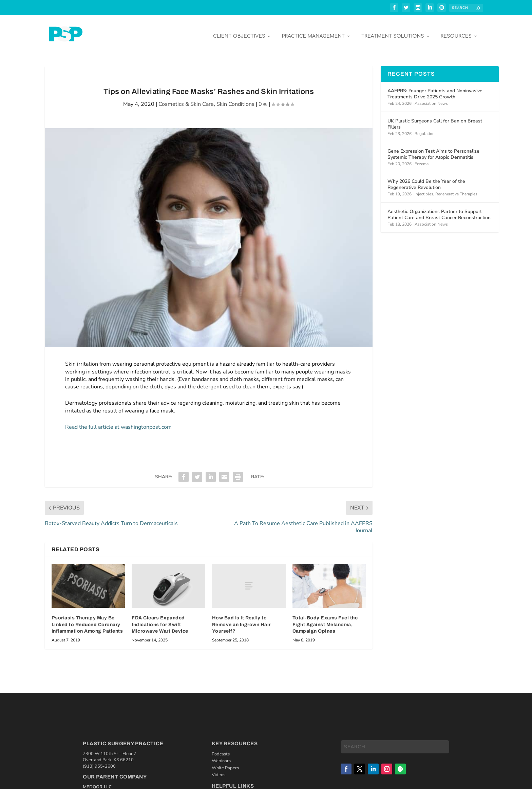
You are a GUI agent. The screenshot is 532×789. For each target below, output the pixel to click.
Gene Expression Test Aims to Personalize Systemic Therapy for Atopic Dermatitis (433, 149)
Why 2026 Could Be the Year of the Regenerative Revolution (426, 179)
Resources (456, 31)
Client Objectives (239, 31)
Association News (431, 98)
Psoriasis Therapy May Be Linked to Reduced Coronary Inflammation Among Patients (87, 619)
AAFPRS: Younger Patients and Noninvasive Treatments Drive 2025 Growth (435, 89)
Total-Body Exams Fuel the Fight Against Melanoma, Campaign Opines (325, 619)
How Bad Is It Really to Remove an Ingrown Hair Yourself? (241, 619)
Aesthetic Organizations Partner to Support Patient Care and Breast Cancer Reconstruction (439, 209)
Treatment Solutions (393, 31)
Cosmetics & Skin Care (186, 99)
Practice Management (313, 31)
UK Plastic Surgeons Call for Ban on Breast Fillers (435, 119)
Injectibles (424, 189)
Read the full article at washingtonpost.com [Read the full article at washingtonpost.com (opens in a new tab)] (118, 422)
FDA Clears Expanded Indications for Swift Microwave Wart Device (160, 619)
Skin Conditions (235, 99)
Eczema (422, 159)
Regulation (425, 129)
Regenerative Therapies (456, 189)
